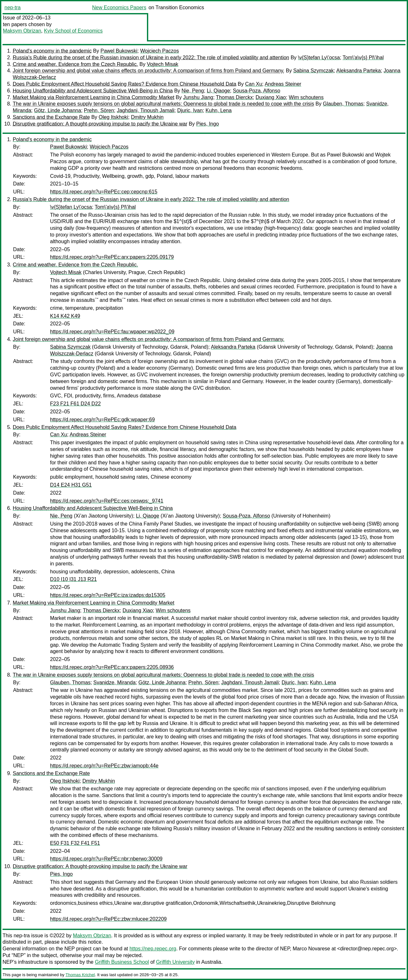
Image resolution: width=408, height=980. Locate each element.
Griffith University (175, 962)
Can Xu (254, 84)
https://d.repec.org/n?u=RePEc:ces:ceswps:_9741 (107, 501)
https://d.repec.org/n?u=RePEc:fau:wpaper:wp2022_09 (112, 332)
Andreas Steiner (283, 84)
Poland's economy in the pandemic (52, 51)
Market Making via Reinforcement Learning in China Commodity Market (94, 97)
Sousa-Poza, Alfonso (256, 91)
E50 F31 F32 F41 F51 (75, 843)
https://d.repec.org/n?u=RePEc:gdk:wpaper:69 (102, 420)
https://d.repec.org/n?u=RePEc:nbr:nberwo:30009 (106, 859)
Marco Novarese (311, 949)
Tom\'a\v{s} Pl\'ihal (363, 58)
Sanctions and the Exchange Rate (51, 117)
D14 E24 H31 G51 (71, 485)
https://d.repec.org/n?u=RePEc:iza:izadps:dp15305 (108, 595)
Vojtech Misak (163, 64)
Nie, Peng (193, 91)
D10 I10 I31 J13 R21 (73, 579)
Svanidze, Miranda (115, 682)
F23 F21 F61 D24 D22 (75, 404)
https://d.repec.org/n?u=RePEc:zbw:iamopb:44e (104, 766)
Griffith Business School (122, 962)
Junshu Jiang (198, 97)
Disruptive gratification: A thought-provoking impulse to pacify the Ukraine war (100, 124)
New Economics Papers (119, 7)
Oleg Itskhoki (113, 117)
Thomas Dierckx (234, 97)
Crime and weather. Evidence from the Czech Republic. (75, 64)
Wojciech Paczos (160, 51)
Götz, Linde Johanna (58, 110)
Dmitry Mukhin (147, 117)
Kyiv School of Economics (73, 31)
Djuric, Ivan (190, 110)
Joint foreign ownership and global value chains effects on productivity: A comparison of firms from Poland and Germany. (149, 71)
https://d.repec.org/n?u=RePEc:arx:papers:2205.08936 (112, 667)
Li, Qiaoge (219, 91)
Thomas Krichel (80, 975)
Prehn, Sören (99, 110)
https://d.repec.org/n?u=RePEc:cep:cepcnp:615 (104, 192)
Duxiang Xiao (271, 97)
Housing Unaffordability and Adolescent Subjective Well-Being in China (93, 91)
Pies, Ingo (207, 124)
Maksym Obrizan (22, 31)
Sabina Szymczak (313, 71)
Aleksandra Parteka (359, 71)
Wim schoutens (306, 97)
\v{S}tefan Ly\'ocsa (319, 58)
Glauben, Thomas (343, 104)
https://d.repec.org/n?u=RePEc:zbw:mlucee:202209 (108, 919)
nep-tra (13, 7)
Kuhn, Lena (219, 110)
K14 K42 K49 (65, 316)
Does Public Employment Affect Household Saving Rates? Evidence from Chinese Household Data (124, 84)
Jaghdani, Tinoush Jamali (146, 110)
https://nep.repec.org (153, 949)
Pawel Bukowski (119, 51)
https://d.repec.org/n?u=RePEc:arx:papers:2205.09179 (112, 257)
